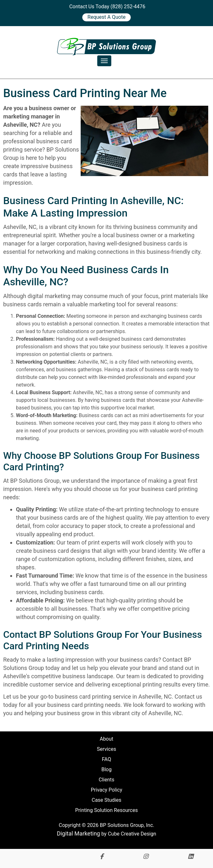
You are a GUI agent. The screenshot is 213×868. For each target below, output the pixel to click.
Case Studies (106, 800)
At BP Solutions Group (31, 481)
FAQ (107, 759)
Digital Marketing (78, 833)
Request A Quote (106, 17)
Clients (106, 780)
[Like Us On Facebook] (102, 856)
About (107, 739)
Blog (106, 769)
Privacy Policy (107, 790)
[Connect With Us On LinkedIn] (191, 856)
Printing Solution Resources (106, 810)
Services (106, 749)
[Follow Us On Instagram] (146, 856)
